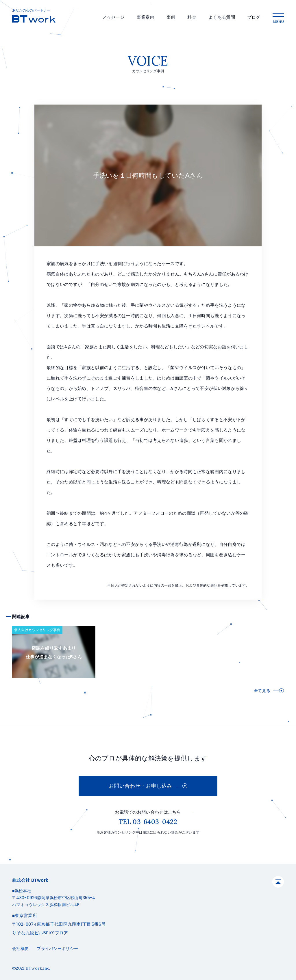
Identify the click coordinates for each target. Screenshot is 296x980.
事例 (171, 17)
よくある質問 (222, 17)
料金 (192, 17)
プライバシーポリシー (57, 949)
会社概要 (20, 949)
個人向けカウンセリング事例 (37, 630)
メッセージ (113, 17)
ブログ (254, 17)
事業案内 (146, 17)
